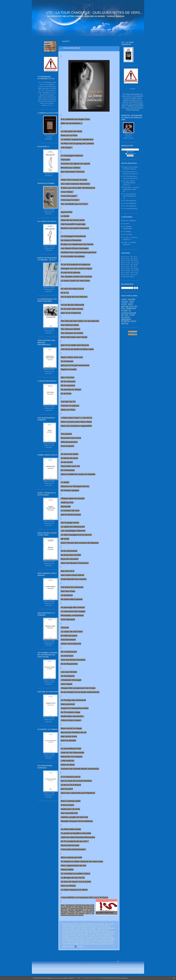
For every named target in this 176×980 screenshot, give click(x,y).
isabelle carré (88, 932)
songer (87, 944)
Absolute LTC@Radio (129, 221)
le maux (99, 930)
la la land (67, 930)
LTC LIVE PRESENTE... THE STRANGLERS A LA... (130, 196)
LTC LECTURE (127, 234)
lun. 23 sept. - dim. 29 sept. (131, 269)
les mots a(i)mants (105, 926)
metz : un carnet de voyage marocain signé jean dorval (78, 942)
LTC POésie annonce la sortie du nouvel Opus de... (131, 173)
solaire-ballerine (85, 926)
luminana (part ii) (75, 930)
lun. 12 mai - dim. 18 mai (130, 259)
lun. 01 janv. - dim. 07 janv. (131, 273)
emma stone (84, 930)
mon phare (111, 932)
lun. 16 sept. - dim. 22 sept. (131, 271)
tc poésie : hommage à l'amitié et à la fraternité (93, 938)
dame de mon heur (71, 936)
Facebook (79, 947)
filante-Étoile (66, 938)
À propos (133, 89)
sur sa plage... (92, 928)
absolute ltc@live (126, 320)
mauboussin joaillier (83, 934)
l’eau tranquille (75, 938)
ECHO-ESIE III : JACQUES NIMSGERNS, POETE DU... (131, 189)
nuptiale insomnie (74, 926)
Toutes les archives (129, 276)
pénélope (65, 932)
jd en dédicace (79, 940)
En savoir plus (123, 978)
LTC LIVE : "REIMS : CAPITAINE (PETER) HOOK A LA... (129, 183)
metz (124, 299)
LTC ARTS (126, 224)
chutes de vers (95, 926)
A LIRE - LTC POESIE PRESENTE (129, 243)
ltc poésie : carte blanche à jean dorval (103, 940)
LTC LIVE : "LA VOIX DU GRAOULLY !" (130, 239)
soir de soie (66, 934)
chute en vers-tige (82, 928)
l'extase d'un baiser (102, 942)
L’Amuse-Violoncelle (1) (71, 48)
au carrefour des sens (105, 944)
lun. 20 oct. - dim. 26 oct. (130, 257)
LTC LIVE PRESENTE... (130, 201)
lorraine (125, 317)
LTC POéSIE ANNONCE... (131, 209)
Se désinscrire (130, 153)
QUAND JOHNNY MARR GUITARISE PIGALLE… (130, 168)
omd (132, 315)
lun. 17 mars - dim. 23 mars (131, 263)
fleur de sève (108, 936)
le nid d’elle (92, 936)
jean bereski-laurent (68, 940)
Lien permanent (99, 924)
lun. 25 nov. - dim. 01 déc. (130, 265)
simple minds (128, 300)
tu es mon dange (94, 934)
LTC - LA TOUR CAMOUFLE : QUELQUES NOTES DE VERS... (95, 12)
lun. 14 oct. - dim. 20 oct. (130, 267)
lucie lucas (73, 934)
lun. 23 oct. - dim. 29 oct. (130, 275)
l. (96, 942)
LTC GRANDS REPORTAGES (127, 228)
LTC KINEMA (127, 232)
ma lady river (96, 932)
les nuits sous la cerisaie (76, 932)
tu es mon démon (105, 934)
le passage (111, 938)
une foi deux (104, 932)
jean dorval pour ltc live (129, 306)
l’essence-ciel (106, 930)
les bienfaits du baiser (78, 944)
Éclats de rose (101, 928)
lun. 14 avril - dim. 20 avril (130, 261)
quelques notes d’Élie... (69, 928)
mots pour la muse (83, 936)
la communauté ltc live (129, 313)
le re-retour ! (88, 940)
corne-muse (100, 936)
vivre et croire (94, 944)
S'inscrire (130, 152)
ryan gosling (92, 930)
